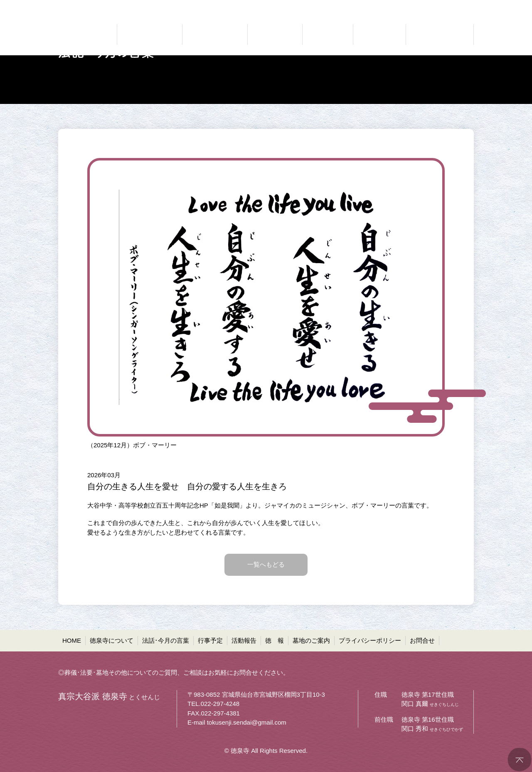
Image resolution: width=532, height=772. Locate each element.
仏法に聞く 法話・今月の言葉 (215, 35)
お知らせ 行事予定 (275, 35)
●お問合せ (459, 6)
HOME (72, 640)
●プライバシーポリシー (404, 6)
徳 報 (275, 640)
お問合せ (422, 640)
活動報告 (244, 640)
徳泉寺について (112, 640)
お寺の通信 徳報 (379, 35)
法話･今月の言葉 (166, 640)
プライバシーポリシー (370, 640)
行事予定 (210, 640)
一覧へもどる (266, 564)
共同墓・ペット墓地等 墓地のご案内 (438, 35)
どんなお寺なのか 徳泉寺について (150, 35)
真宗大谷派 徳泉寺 (83, 35)
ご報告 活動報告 (328, 35)
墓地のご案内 (311, 640)
